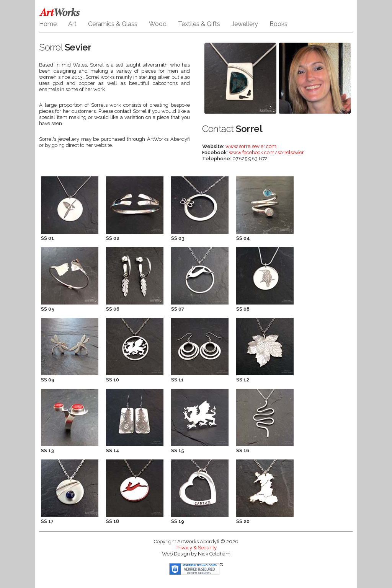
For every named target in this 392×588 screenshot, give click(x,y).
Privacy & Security (196, 548)
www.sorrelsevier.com (251, 146)
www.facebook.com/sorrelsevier (266, 152)
